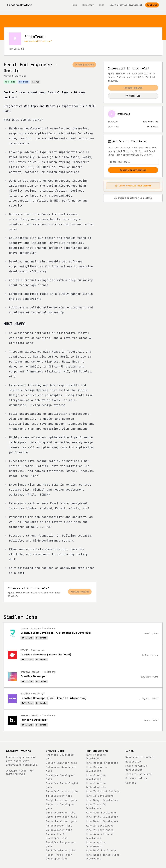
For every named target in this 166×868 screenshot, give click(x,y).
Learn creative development (126, 5)
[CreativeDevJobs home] (20, 5)
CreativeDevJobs (18, 751)
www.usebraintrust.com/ (38, 41)
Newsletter (133, 762)
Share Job (133, 96)
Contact (131, 783)
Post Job (152, 5)
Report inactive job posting (133, 198)
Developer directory (140, 757)
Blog (102, 5)
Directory (88, 5)
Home (74, 5)
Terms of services (139, 774)
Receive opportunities (133, 170)
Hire (102, 763)
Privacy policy (136, 778)
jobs (61, 763)
